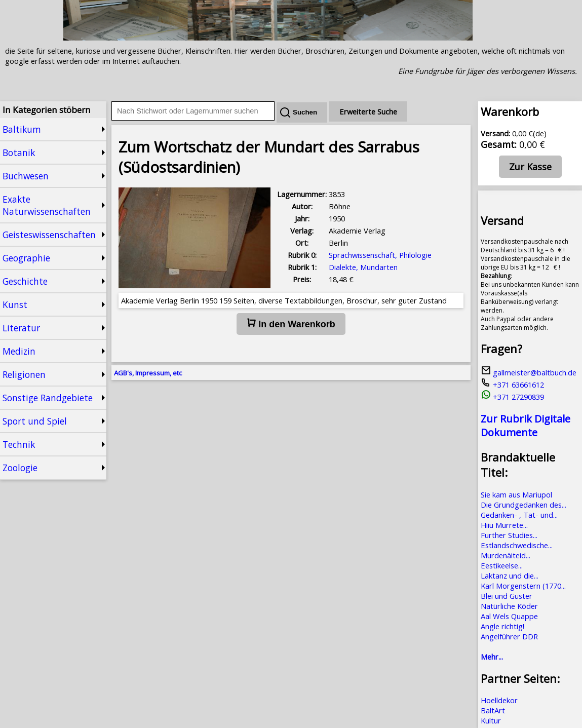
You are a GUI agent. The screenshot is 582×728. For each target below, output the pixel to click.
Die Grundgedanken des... (523, 505)
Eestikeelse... (502, 565)
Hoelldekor (499, 700)
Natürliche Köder (509, 606)
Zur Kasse (530, 167)
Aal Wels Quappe (509, 616)
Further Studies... (509, 535)
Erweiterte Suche (368, 111)
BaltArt (493, 710)
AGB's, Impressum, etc (148, 373)
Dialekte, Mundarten (363, 267)
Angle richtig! (502, 626)
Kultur (491, 720)
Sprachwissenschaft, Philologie (380, 255)
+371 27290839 (512, 397)
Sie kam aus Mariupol (516, 494)
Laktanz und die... (510, 576)
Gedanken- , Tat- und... (519, 515)
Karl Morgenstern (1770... (523, 586)
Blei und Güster (507, 596)
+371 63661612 (512, 385)
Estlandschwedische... (517, 545)
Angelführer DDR (509, 636)
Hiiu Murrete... (504, 525)
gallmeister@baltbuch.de (529, 372)
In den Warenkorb (291, 324)
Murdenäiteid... (506, 555)
